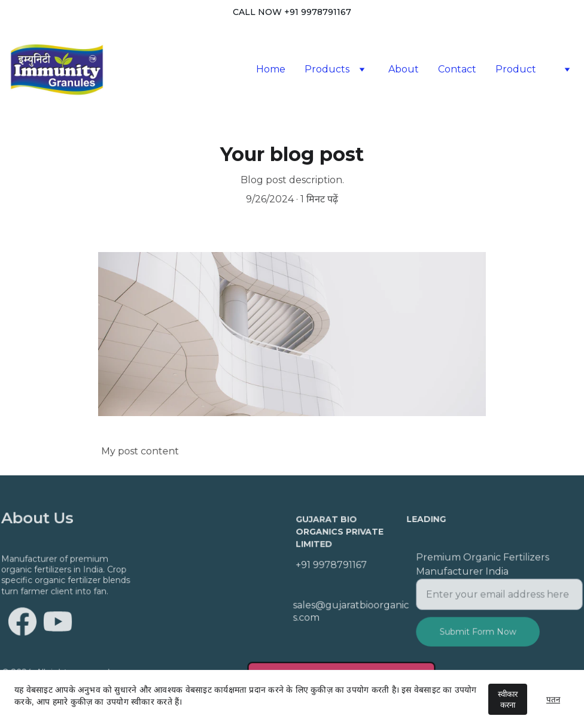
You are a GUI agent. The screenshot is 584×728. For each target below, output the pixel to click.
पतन (553, 700)
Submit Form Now (478, 631)
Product (516, 69)
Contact (457, 69)
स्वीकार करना (508, 700)
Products (327, 69)
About (404, 69)
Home (271, 69)
